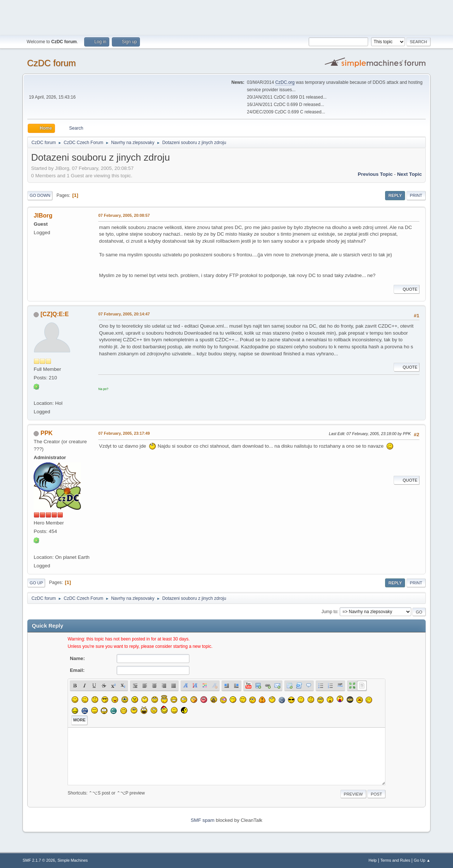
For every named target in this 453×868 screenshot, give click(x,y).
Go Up (36, 583)
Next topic (409, 174)
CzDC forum (51, 63)
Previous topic (375, 174)
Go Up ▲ (422, 860)
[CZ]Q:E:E (55, 314)
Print (416, 195)
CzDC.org (285, 82)
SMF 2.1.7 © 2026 (39, 860)
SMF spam (202, 820)
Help (373, 860)
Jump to (330, 612)
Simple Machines (73, 860)
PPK (47, 433)
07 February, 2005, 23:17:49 (124, 433)
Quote (406, 289)
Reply (395, 195)
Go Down (40, 195)
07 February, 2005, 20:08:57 (124, 215)
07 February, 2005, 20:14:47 (124, 314)
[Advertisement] (227, 17)
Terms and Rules (395, 860)
